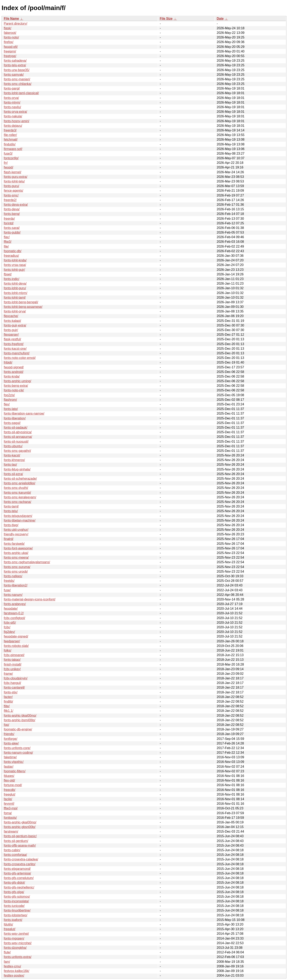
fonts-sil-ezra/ (13, 474)
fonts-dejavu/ (13, 126)
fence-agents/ (13, 191)
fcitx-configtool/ (14, 618)
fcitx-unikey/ (12, 669)
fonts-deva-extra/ (16, 205)
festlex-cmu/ (12, 966)
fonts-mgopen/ (14, 938)
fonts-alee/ (11, 743)
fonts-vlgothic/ (14, 762)
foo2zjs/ (9, 395)
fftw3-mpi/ (11, 808)
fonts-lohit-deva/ (15, 284)
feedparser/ (12, 641)
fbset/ (8, 274)
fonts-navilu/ (12, 107)
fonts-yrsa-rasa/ (15, 265)
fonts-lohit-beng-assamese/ (23, 307)
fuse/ (7, 590)
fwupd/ (8, 167)
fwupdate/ (11, 609)
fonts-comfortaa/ (15, 855)
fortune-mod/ (13, 785)
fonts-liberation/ (15, 418)
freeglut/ (10, 794)
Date (220, 19)
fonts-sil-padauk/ (15, 428)
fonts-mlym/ (12, 102)
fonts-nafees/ (13, 576)
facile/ (8, 799)
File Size (166, 19)
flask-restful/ (12, 339)
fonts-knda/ (12, 376)
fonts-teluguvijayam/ (18, 516)
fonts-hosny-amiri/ (16, 121)
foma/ (8, 813)
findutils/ (10, 144)
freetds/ (9, 581)
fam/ (7, 962)
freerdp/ (9, 219)
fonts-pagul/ (12, 423)
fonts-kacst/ (12, 455)
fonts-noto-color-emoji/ (20, 358)
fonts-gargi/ (12, 88)
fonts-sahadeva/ (15, 61)
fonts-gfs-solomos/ (17, 897)
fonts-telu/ (11, 511)
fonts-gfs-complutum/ (19, 878)
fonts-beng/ (12, 214)
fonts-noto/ (11, 37)
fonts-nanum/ (13, 595)
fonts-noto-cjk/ (14, 390)
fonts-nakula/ (13, 116)
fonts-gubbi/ (12, 232)
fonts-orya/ (11, 98)
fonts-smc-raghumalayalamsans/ (27, 562)
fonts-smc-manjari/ (17, 79)
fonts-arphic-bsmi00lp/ (19, 720)
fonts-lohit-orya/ (15, 311)
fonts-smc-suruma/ (17, 567)
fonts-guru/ (11, 186)
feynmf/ (9, 804)
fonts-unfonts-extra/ (18, 957)
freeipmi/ (10, 51)
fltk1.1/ (8, 711)
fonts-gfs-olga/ (14, 892)
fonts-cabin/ (12, 850)
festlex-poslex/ (14, 975)
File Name (11, 19)
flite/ (7, 706)
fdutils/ (8, 924)
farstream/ (11, 831)
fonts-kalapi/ (12, 321)
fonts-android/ (14, 372)
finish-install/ (13, 664)
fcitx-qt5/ (10, 623)
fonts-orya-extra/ (15, 112)
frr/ (6, 163)
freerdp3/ (10, 130)
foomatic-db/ (13, 251)
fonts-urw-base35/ (17, 70)
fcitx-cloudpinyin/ (16, 678)
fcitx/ (7, 627)
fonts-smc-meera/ (16, 557)
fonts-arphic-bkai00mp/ (20, 716)
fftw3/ (8, 242)
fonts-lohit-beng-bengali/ (21, 302)
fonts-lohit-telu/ (14, 181)
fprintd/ (9, 223)
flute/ (7, 952)
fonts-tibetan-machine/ (20, 520)
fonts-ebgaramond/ (17, 869)
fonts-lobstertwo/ (15, 915)
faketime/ (10, 757)
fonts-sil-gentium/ (16, 841)
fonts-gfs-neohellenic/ (19, 887)
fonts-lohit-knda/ (15, 260)
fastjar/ (9, 767)
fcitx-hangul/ (12, 683)
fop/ (6, 725)
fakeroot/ (10, 33)
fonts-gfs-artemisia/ (17, 873)
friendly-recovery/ (16, 534)
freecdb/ (10, 790)
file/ (6, 246)
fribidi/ (8, 362)
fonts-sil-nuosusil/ (16, 442)
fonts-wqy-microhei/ (18, 943)
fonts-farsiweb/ (14, 544)
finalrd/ (9, 539)
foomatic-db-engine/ (18, 729)
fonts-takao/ (12, 660)
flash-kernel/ (12, 172)
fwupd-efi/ (11, 47)
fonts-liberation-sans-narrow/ (24, 413)
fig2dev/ (9, 632)
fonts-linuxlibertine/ (17, 910)
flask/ (7, 28)
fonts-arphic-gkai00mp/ (20, 822)
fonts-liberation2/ (16, 585)
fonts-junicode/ (14, 906)
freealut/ (10, 929)
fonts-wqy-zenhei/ (16, 934)
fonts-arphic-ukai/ (16, 553)
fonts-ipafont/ (13, 920)
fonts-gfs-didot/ (14, 883)
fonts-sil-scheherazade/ (20, 479)
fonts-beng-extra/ (16, 386)
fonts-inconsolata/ (16, 901)
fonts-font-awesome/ (18, 548)
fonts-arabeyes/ (15, 604)
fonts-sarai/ (12, 228)
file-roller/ (10, 135)
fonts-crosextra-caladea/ (21, 859)
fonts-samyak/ (14, 75)
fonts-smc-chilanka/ (18, 84)
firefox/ (9, 42)
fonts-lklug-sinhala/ (17, 469)
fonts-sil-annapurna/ (18, 437)
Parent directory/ (15, 24)
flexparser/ (11, 335)
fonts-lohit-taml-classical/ (21, 93)
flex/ (7, 404)
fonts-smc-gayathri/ (17, 451)
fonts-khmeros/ (14, 460)
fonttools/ (10, 818)
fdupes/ (9, 776)
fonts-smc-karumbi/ (17, 493)
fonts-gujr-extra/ (15, 325)
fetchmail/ (11, 139)
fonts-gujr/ (11, 330)
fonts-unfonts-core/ (17, 748)
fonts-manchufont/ (17, 353)
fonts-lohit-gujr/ (14, 270)
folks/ (7, 650)
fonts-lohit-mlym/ (15, 293)
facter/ (8, 697)
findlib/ (8, 702)
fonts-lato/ (11, 409)
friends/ (9, 734)
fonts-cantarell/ (14, 687)
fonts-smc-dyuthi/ (16, 488)
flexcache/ (11, 316)
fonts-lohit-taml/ (15, 298)
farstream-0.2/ (14, 613)
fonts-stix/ (11, 692)
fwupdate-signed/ (16, 636)
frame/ (8, 674)
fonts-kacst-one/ (15, 349)
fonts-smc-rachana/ (17, 502)
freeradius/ (11, 256)
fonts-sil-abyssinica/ (18, 432)
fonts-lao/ (10, 465)
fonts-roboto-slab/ (16, 646)
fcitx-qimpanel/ (14, 655)
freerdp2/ (10, 200)
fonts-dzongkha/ (15, 948)
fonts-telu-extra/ (15, 65)
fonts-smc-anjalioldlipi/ (19, 483)
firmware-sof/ (13, 149)
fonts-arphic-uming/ (17, 381)
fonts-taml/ (11, 506)
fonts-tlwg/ (11, 525)
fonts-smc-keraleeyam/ (20, 497)
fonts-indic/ (11, 279)
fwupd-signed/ (14, 367)
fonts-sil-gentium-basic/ (20, 836)
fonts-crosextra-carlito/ (20, 864)
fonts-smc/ (11, 195)
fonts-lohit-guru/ (15, 288)
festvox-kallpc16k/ (16, 971)
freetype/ (10, 56)
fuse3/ (8, 154)
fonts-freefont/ (14, 344)
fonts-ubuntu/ (13, 446)
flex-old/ (9, 780)
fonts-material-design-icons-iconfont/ (30, 599)
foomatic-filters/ (15, 771)
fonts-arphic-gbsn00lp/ (20, 827)
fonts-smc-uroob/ (16, 572)
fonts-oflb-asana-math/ (20, 846)
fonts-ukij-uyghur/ (16, 530)
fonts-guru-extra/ (15, 177)
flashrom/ (10, 400)
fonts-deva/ (12, 209)
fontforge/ (11, 739)
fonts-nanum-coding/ (18, 753)
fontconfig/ (11, 158)
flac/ (7, 237)
